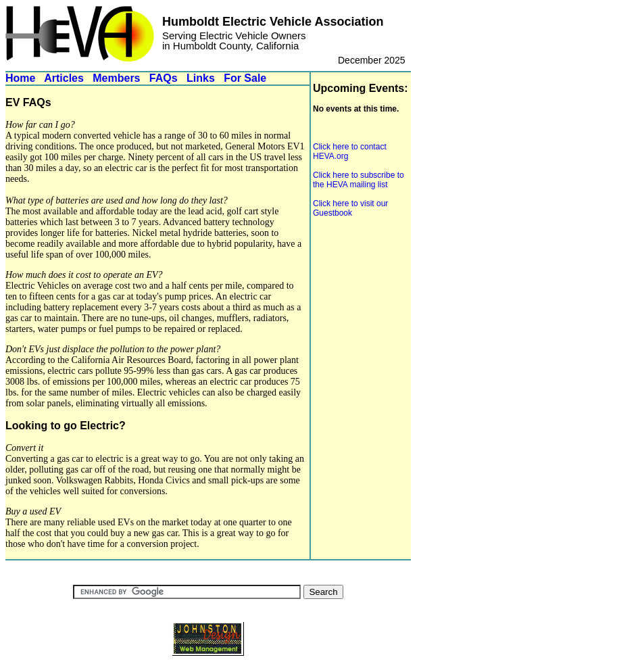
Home (20, 78)
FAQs (164, 78)
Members (116, 78)
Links (201, 78)
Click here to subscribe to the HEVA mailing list (359, 180)
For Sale (245, 78)
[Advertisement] (353, 308)
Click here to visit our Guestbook (350, 208)
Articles (64, 78)
